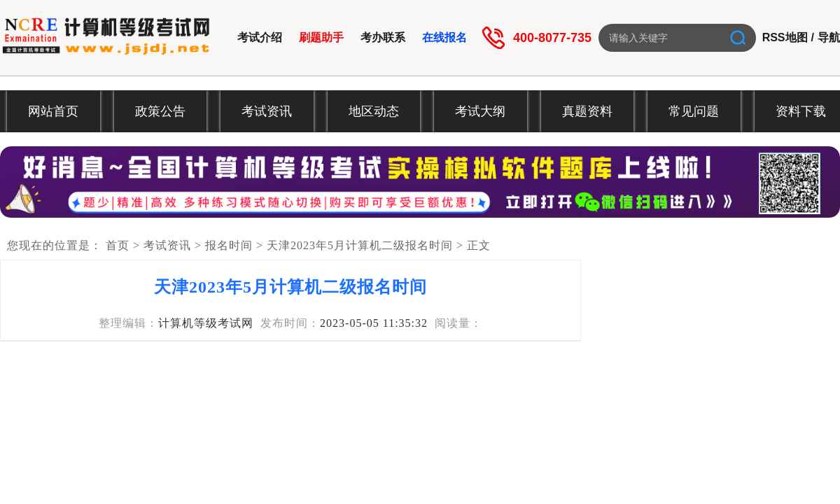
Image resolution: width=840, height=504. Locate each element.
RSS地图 (785, 37)
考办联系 (383, 37)
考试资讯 (167, 245)
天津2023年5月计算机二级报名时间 (360, 245)
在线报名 (444, 37)
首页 (118, 245)
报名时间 (229, 245)
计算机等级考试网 (206, 323)
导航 (829, 37)
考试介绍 (260, 37)
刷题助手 (321, 37)
